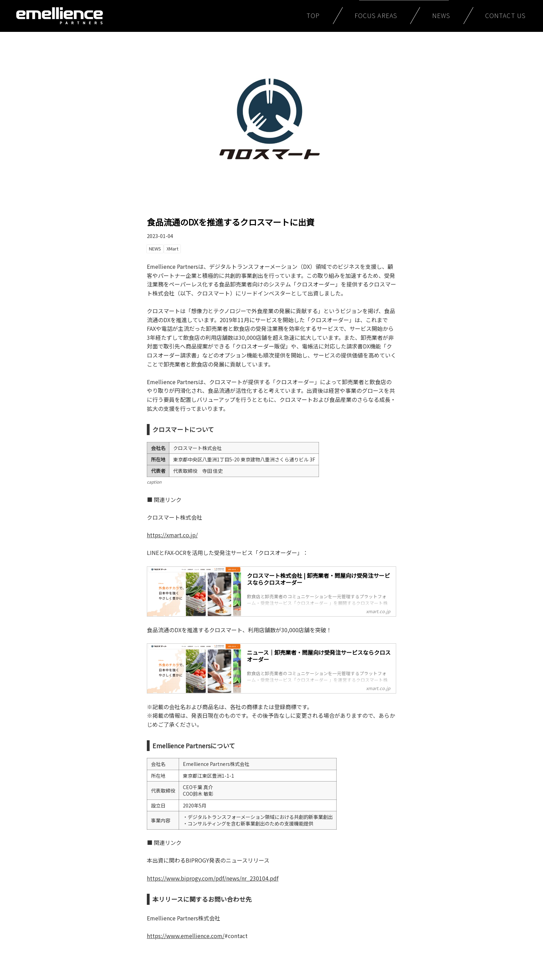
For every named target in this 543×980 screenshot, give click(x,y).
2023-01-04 (160, 236)
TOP (313, 15)
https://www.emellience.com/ (186, 936)
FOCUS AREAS (376, 15)
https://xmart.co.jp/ (172, 535)
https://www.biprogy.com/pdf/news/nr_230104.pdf (213, 878)
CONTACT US (505, 15)
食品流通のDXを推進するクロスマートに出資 (231, 222)
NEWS (441, 15)
